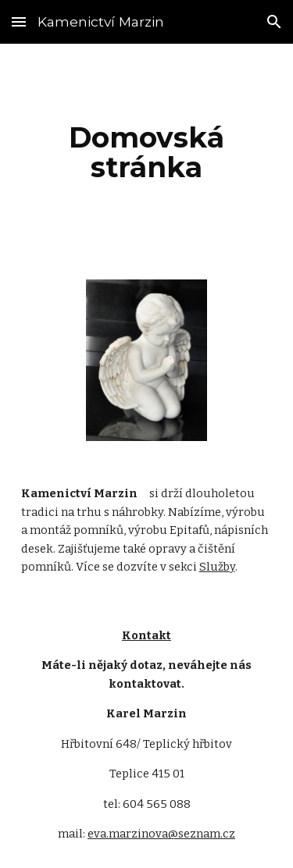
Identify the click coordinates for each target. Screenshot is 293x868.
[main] (147, 152)
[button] (19, 21)
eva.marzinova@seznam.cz (161, 834)
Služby (217, 567)
